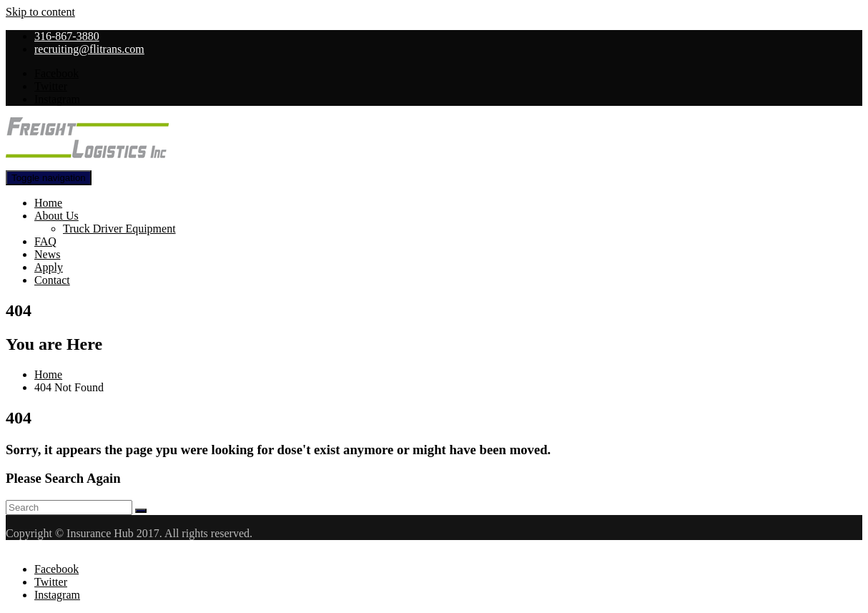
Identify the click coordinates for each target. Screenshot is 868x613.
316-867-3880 (67, 36)
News (47, 254)
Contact (52, 280)
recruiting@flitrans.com (89, 49)
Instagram (57, 99)
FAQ (45, 241)
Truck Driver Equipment (119, 229)
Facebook (56, 73)
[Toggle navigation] (49, 178)
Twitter (51, 86)
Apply (49, 267)
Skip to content (40, 12)
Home (48, 203)
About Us (56, 216)
